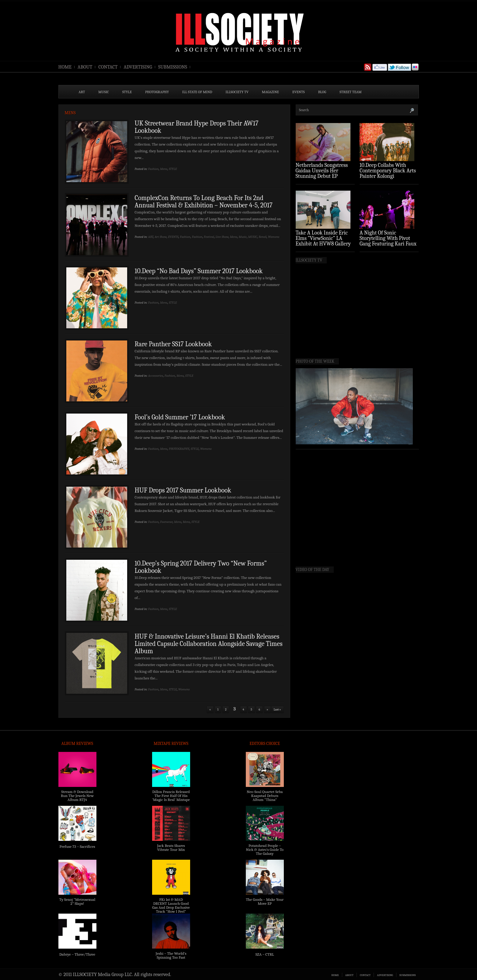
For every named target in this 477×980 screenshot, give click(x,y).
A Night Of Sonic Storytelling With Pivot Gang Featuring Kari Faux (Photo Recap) (388, 241)
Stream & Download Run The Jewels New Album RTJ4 (77, 796)
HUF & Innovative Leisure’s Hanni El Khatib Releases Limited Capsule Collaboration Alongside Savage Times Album (209, 644)
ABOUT (85, 67)
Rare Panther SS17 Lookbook (173, 344)
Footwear (166, 522)
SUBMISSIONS (173, 67)
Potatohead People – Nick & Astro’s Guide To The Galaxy (265, 850)
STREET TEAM (351, 92)
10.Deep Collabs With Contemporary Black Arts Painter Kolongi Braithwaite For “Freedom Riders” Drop (388, 176)
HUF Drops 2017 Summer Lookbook (183, 490)
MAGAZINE (270, 92)
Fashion (153, 169)
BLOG (322, 92)
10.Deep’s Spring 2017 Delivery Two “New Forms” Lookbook (201, 567)
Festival (209, 237)
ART (82, 92)
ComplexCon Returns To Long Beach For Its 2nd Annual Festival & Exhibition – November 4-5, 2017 (204, 202)
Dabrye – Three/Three (77, 954)
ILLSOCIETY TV (237, 92)
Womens (274, 237)
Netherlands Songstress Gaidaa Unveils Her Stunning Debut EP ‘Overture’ (322, 173)
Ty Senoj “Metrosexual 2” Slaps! (77, 901)
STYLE (127, 92)
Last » (277, 710)
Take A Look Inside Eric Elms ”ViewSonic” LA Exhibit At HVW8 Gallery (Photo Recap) (323, 241)
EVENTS (299, 92)
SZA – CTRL (265, 954)
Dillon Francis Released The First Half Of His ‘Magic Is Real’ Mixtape (171, 796)
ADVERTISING (138, 67)
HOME (65, 67)
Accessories (156, 376)
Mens (164, 169)
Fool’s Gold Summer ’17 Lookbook (180, 417)
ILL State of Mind (197, 92)
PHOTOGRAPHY (157, 92)
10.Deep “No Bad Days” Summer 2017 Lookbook (199, 271)
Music (243, 237)
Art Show (160, 237)
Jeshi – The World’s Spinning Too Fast (171, 955)
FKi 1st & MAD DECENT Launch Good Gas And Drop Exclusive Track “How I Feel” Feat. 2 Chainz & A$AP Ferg (171, 909)
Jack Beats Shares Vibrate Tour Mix (171, 848)
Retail (263, 237)
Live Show (222, 237)
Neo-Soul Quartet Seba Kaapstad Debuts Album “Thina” (265, 796)
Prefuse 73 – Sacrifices (77, 846)
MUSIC (104, 92)
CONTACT (108, 67)
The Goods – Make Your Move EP (265, 901)
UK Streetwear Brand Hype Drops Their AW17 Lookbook (197, 127)
